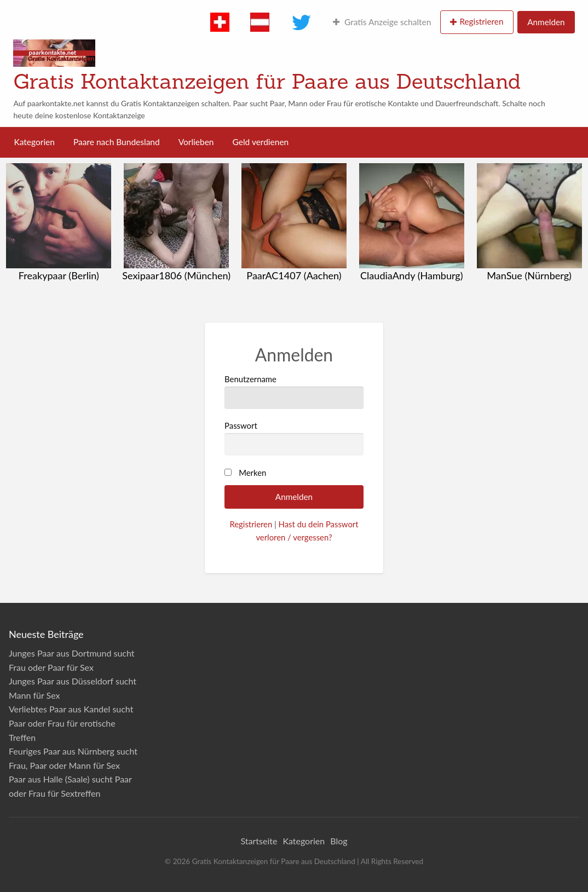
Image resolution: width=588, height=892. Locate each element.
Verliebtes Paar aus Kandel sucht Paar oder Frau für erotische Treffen (71, 723)
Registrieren (481, 21)
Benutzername (294, 392)
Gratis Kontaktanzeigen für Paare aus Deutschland (267, 81)
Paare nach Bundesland (117, 142)
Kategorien (34, 142)
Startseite (259, 841)
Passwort (294, 438)
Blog (339, 841)
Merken (252, 473)
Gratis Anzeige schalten (382, 22)
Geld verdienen (261, 142)
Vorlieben (196, 142)
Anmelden (546, 22)
